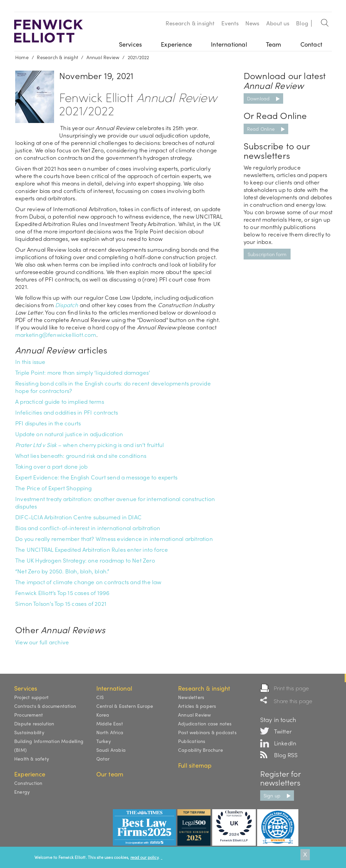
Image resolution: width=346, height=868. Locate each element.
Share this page (293, 701)
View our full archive (42, 642)
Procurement (29, 715)
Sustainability (29, 732)
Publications (192, 741)
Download (258, 98)
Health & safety (32, 759)
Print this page (291, 688)
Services (131, 44)
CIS (100, 697)
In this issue (30, 362)
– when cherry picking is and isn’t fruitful (90, 445)
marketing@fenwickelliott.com (56, 334)
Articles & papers (197, 706)
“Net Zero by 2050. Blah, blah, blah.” (62, 571)
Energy (22, 792)
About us (278, 23)
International (229, 44)
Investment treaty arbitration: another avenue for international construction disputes (115, 502)
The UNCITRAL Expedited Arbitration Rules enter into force (92, 549)
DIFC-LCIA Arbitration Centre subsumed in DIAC (78, 517)
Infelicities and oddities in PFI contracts (67, 412)
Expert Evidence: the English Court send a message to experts (96, 477)
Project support (31, 697)
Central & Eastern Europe (125, 706)
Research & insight (190, 23)
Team (274, 44)
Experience (176, 44)
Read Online (261, 129)
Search (325, 21)
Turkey (104, 741)
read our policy (144, 857)
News (252, 23)
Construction (28, 783)
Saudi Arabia (111, 750)
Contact (311, 44)
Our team (110, 774)
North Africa (110, 732)
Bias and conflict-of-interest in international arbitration (88, 528)
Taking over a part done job (51, 466)
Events (230, 23)
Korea (103, 715)
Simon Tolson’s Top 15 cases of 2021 (61, 603)
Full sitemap (195, 765)
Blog (302, 23)
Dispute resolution (34, 723)
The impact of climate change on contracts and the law (88, 582)
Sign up (272, 795)
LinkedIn (285, 743)
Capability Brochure (201, 750)
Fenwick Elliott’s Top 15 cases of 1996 (63, 593)
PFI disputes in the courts (48, 423)
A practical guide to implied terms (60, 401)
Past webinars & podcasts (207, 732)
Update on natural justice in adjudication (69, 434)
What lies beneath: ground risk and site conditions (81, 455)
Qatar (103, 759)
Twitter (283, 731)
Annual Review (103, 57)
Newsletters (191, 697)
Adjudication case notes (205, 723)
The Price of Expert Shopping (54, 488)
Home (22, 57)
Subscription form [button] (267, 254)
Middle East (110, 723)
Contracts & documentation (45, 706)
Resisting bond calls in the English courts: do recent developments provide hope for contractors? (113, 387)
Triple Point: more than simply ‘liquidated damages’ (83, 372)
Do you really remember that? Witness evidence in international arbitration (114, 539)
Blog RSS (286, 755)
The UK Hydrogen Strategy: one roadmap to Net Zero (85, 560)
